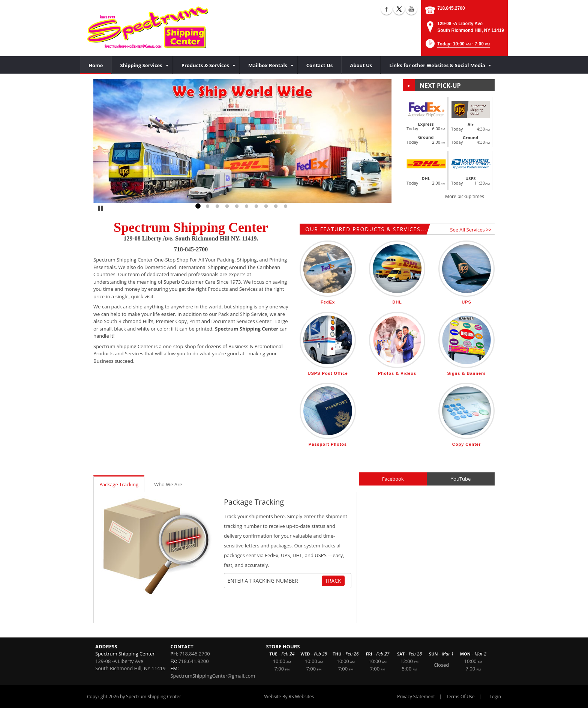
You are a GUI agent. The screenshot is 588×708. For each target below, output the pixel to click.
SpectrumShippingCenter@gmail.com (213, 676)
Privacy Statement (416, 697)
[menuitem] (142, 65)
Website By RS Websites (289, 697)
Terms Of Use (460, 697)
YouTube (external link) (411, 9)
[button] (457, 46)
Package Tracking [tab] (119, 484)
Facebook (393, 479)
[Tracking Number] (274, 581)
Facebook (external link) (387, 9)
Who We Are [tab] (168, 484)
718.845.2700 (451, 8)
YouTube (461, 479)
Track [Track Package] (333, 581)
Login (495, 697)
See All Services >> (471, 230)
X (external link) (399, 9)
